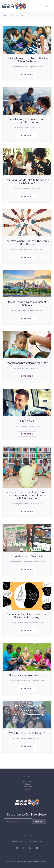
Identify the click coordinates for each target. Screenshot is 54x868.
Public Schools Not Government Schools (27, 303)
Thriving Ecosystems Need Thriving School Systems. (27, 60)
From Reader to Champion (27, 556)
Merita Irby (24, 426)
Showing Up (27, 421)
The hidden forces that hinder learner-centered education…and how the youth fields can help (27, 495)
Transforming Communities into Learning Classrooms (27, 121)
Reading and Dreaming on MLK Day (27, 363)
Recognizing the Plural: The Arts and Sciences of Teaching (27, 616)
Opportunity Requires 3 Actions (27, 675)
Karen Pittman (24, 67)
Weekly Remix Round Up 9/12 (27, 733)
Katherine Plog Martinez (25, 250)
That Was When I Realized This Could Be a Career (27, 242)
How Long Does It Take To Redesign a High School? (27, 181)
